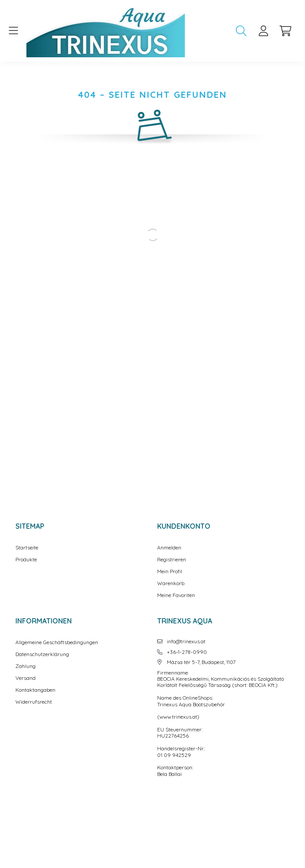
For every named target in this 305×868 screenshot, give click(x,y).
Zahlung (26, 666)
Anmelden (169, 548)
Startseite (27, 548)
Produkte (26, 560)
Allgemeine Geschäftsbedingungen (57, 642)
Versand (26, 678)
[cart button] (285, 31)
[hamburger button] (13, 31)
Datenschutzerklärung (42, 654)
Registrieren (172, 560)
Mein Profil (170, 571)
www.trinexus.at (178, 717)
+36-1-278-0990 (187, 652)
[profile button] (263, 31)
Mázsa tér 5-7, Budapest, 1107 (201, 662)
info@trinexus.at (186, 642)
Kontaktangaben (35, 690)
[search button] (241, 31)
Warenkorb (171, 583)
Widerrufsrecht (34, 702)
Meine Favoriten (176, 595)
